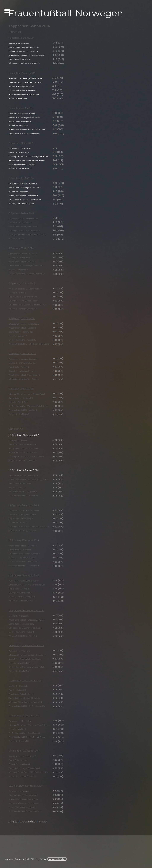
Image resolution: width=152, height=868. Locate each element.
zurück (43, 821)
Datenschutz (19, 859)
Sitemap (43, 859)
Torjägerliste (28, 821)
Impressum (9, 859)
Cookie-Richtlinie (32, 859)
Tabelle (13, 821)
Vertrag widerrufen (57, 859)
